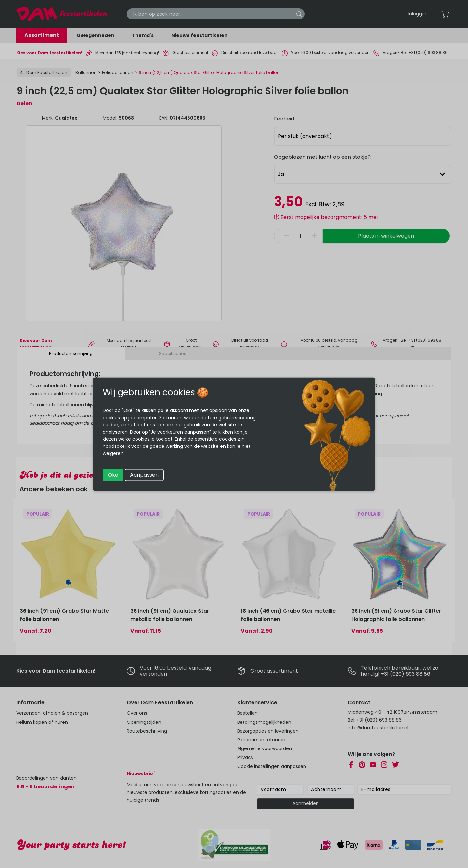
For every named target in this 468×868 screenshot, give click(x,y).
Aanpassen (144, 475)
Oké (113, 475)
